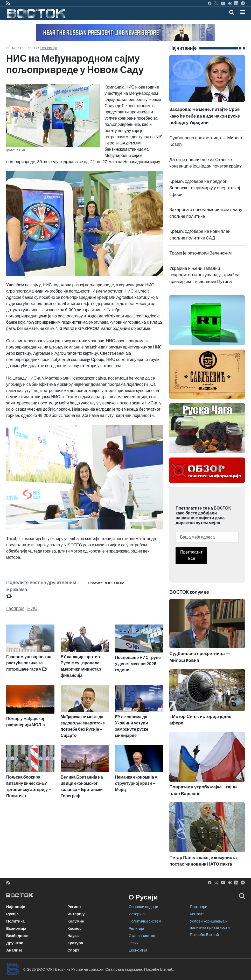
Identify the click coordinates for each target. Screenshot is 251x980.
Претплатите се (191, 555)
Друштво (15, 943)
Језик (133, 943)
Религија (136, 928)
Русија (12, 914)
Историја (137, 914)
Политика (15, 921)
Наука (73, 936)
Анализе (14, 950)
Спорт (73, 950)
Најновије (16, 907)
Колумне (76, 921)
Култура (75, 943)
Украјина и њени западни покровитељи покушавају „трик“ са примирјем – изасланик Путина (204, 275)
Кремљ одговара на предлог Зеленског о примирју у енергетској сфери (205, 188)
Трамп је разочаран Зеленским (200, 253)
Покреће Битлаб (204, 935)
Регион (74, 907)
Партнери (198, 907)
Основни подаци (143, 907)
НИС (32, 608)
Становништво (142, 936)
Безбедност (18, 936)
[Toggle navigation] (241, 12)
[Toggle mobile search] (232, 12)
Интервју (76, 914)
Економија (48, 48)
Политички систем (145, 921)
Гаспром (15, 608)
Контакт (197, 914)
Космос (75, 928)
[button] (243, 12)
